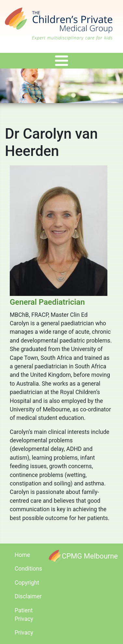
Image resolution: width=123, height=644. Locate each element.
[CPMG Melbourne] (83, 556)
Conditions (28, 569)
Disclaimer (28, 596)
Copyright (27, 583)
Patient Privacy (24, 615)
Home (22, 555)
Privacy (24, 633)
